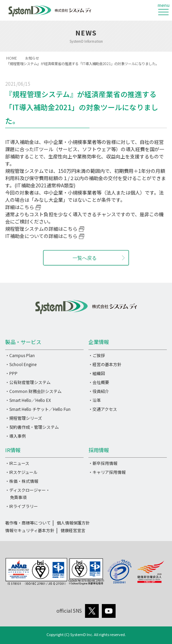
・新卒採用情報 (103, 463)
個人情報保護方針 (73, 523)
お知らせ (32, 58)
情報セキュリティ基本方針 (30, 530)
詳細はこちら (20, 207)
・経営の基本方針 (105, 364)
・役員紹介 (99, 391)
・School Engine (21, 364)
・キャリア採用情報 (107, 472)
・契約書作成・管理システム (32, 427)
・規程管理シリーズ (24, 418)
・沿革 (95, 400)
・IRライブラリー (21, 506)
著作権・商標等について (28, 523)
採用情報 (99, 450)
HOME (12, 58)
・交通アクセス (103, 409)
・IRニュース (17, 463)
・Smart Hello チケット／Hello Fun (38, 409)
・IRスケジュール (21, 472)
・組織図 (97, 373)
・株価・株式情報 (22, 481)
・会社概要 (99, 382)
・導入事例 (15, 436)
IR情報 (13, 450)
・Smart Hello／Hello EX (28, 400)
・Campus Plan (20, 355)
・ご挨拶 (97, 355)
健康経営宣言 (73, 530)
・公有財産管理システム (28, 382)
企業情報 (99, 342)
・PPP (11, 373)
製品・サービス (23, 342)
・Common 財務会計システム (33, 391)
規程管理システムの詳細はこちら (41, 229)
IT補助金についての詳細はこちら (41, 236)
